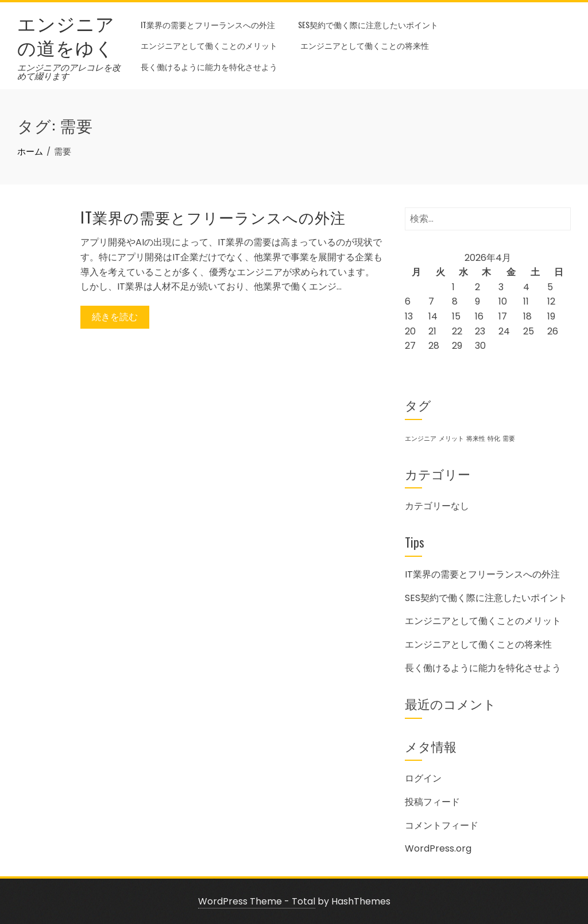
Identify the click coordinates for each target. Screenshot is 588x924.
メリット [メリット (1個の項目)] (451, 439)
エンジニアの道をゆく (66, 35)
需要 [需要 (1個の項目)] (509, 439)
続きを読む (115, 317)
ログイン (423, 778)
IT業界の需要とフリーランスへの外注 (208, 24)
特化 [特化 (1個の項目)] (494, 439)
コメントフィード (442, 825)
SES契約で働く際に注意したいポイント (368, 24)
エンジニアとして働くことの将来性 (365, 45)
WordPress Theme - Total (257, 901)
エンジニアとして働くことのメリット (209, 45)
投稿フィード (432, 802)
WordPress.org (438, 848)
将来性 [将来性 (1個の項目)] (476, 439)
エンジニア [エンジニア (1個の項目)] (421, 439)
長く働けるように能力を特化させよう (209, 66)
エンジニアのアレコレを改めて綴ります (69, 72)
